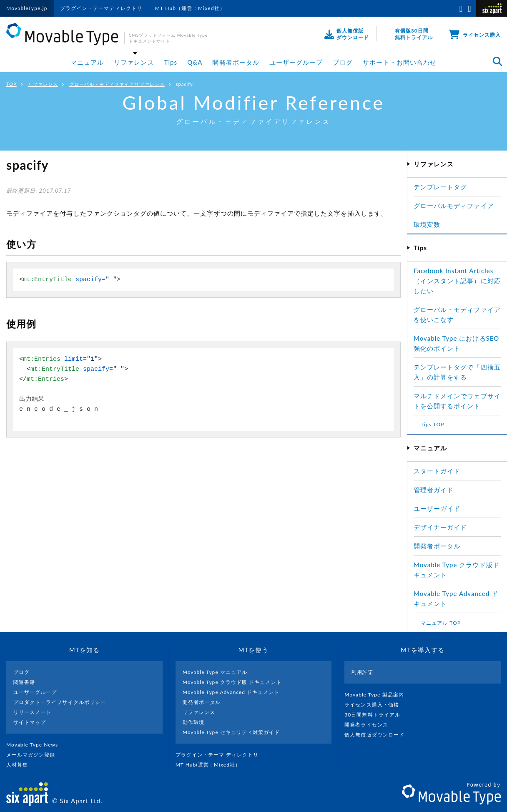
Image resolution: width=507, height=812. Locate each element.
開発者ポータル (236, 62)
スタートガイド (437, 471)
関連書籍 (24, 682)
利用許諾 (362, 672)
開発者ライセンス (370, 725)
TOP (11, 84)
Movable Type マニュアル (215, 672)
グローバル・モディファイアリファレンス (117, 84)
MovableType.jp (27, 8)
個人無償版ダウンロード (378, 735)
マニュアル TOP (441, 623)
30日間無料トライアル (376, 715)
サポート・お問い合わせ (400, 62)
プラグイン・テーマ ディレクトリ (221, 755)
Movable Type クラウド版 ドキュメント (232, 682)
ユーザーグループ (296, 62)
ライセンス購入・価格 (375, 705)
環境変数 (427, 224)
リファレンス (134, 62)
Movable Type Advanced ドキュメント (231, 692)
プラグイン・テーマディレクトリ (101, 8)
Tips (171, 62)
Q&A (195, 62)
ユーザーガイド (437, 508)
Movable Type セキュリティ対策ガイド (231, 732)
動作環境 (193, 722)
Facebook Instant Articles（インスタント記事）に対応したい (457, 281)
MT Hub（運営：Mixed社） (190, 8)
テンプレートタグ (440, 187)
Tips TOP (432, 424)
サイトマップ (30, 722)
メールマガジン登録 (34, 755)
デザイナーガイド (440, 527)
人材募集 (20, 765)
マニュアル (87, 62)
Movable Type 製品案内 (378, 695)
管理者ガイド (434, 490)
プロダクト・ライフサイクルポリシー (60, 702)
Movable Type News (35, 745)
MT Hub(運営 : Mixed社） (212, 765)
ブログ (343, 62)
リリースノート (32, 712)
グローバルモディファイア (454, 206)
